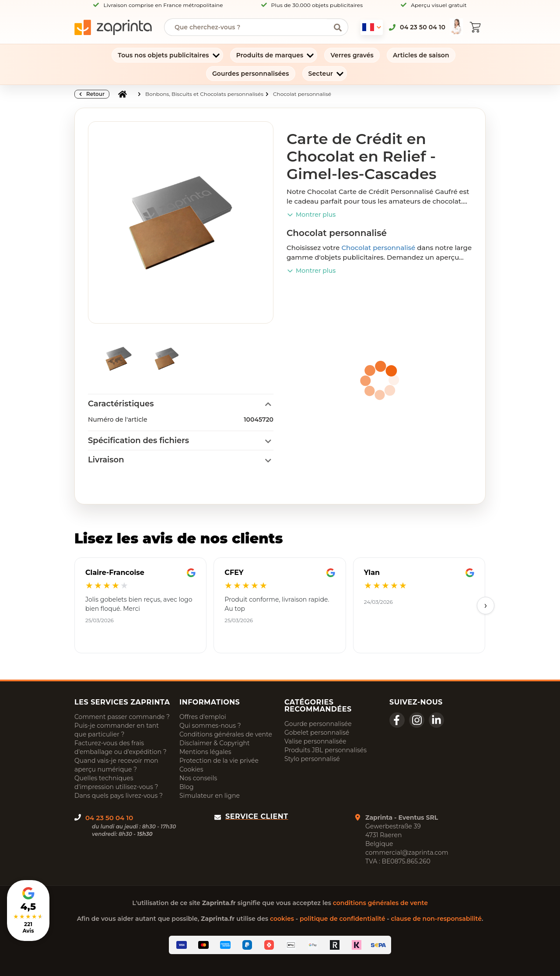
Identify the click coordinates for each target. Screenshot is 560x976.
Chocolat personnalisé (302, 94)
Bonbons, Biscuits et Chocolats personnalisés (204, 94)
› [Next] (486, 605)
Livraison (106, 460)
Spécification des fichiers (138, 440)
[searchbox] (250, 27)
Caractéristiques (121, 404)
